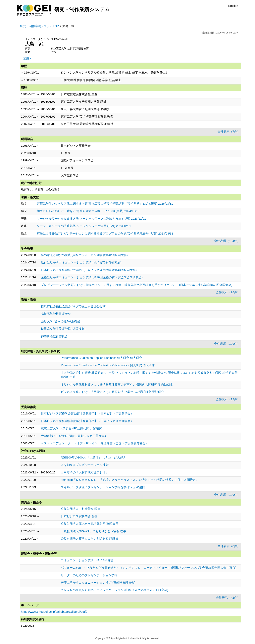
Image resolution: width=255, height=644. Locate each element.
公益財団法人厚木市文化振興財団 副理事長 (90, 524)
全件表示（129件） (227, 344)
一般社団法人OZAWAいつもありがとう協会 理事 (93, 531)
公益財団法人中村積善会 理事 (81, 509)
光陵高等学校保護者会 (56, 314)
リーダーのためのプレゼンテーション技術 (89, 575)
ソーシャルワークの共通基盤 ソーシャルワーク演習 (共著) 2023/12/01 (84, 226)
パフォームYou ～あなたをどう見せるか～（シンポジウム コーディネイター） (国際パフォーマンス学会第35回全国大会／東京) (149, 568)
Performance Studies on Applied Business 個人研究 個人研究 (101, 358)
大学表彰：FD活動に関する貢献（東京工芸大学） (74, 436)
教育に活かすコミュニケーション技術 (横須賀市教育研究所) (81, 262)
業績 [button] (26, 58)
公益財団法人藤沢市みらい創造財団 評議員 (90, 538)
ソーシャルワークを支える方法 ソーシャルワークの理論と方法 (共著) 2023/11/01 (91, 218)
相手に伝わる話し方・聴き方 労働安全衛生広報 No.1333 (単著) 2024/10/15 (88, 211)
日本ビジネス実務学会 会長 (79, 516)
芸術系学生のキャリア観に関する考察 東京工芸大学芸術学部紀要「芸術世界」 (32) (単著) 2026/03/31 (105, 204)
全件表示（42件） (228, 597)
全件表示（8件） (229, 546)
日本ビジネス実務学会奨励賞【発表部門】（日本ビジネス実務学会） (87, 421)
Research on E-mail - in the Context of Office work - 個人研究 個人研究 (108, 365)
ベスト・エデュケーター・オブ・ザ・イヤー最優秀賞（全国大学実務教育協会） (95, 443)
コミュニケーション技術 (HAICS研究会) (88, 560)
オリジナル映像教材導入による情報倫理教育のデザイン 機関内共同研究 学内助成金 (117, 384)
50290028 (28, 626)
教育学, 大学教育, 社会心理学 (41, 189)
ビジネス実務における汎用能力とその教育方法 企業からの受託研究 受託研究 (112, 392)
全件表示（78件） (228, 292)
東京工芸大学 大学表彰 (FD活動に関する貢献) (72, 428)
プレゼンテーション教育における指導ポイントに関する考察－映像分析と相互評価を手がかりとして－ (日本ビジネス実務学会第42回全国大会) (137, 285)
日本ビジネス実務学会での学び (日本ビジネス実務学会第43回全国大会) (89, 270)
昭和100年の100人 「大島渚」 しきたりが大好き (93, 457)
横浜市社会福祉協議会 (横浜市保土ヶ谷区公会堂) (74, 306)
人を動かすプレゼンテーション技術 (85, 465)
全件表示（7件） (229, 131)
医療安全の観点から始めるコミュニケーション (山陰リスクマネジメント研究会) (114, 590)
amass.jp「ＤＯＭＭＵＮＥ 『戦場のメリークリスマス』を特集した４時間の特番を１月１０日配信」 (129, 480)
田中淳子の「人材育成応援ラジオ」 (85, 472)
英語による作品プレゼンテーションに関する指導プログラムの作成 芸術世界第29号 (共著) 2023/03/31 (105, 233)
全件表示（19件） (228, 399)
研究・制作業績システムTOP (39, 26)
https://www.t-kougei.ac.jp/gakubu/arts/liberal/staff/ (54, 612)
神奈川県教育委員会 (54, 336)
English (233, 6)
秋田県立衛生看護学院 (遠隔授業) (63, 329)
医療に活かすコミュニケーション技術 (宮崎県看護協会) (98, 583)
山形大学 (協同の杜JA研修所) (60, 321)
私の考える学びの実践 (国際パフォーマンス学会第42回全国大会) (84, 255)
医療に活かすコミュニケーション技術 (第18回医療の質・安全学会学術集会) (92, 277)
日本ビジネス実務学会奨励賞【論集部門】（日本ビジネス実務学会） (87, 413)
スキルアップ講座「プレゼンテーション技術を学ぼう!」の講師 (103, 487)
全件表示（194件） (227, 241)
